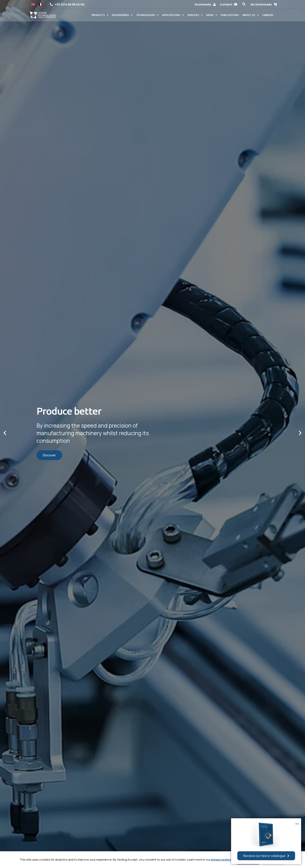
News (212, 15)
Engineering (122, 15)
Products (100, 15)
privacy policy (221, 860)
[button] (244, 4)
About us (251, 15)
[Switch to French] (41, 4)
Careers (268, 15)
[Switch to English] (33, 4)
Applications (173, 15)
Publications (230, 15)
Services (195, 15)
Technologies (147, 15)
